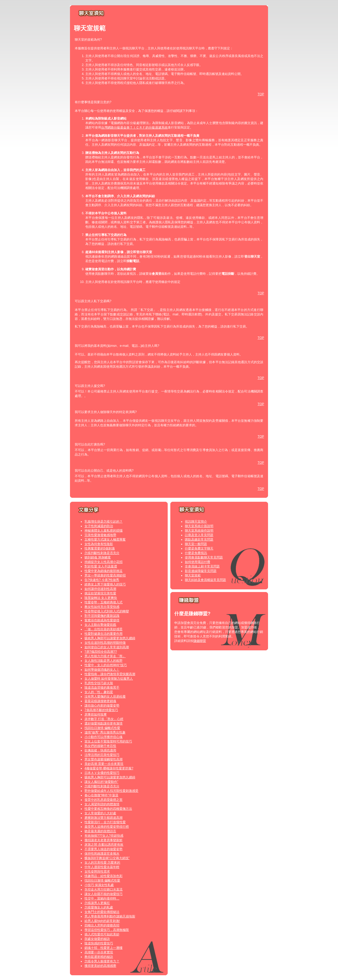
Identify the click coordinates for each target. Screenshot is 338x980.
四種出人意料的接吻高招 (102, 925)
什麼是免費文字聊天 (199, 548)
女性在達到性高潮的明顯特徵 (105, 643)
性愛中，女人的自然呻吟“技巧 (106, 665)
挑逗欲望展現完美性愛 (100, 593)
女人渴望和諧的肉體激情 (102, 804)
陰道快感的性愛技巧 (99, 943)
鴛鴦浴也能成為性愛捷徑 (102, 620)
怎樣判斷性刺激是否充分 (102, 553)
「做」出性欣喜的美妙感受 (104, 629)
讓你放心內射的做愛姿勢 (102, 706)
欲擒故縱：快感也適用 (100, 750)
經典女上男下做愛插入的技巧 (105, 584)
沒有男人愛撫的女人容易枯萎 (105, 697)
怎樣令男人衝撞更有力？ (102, 961)
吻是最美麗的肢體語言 (100, 831)
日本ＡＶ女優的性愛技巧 (102, 773)
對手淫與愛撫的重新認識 (102, 616)
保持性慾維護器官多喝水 (102, 854)
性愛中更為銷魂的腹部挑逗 (104, 571)
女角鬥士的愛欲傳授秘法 (102, 912)
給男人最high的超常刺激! (102, 921)
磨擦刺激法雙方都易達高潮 (104, 818)
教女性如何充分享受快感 (102, 607)
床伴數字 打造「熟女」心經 (104, 719)
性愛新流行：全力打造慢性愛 (105, 822)
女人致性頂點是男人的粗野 (104, 661)
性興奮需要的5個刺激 (100, 548)
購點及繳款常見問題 (199, 539)
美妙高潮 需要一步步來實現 (104, 764)
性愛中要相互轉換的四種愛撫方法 (108, 809)
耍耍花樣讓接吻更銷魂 (100, 701)
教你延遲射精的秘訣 (99, 957)
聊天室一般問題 (196, 544)
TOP (261, 94)
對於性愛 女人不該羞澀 (101, 566)
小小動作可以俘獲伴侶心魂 (104, 737)
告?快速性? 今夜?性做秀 (102, 580)
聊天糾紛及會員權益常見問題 (205, 580)
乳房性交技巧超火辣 (99, 683)
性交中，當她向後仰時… (102, 898)
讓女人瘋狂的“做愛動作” (101, 782)
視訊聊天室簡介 (196, 522)
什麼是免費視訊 (196, 553)
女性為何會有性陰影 (99, 544)
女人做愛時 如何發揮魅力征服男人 (109, 679)
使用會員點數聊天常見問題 (204, 557)
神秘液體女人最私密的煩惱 (104, 531)
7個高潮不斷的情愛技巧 (101, 710)
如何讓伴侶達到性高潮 (100, 589)
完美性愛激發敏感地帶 (100, 535)
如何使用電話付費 (198, 562)
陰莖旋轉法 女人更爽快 (101, 598)
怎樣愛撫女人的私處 (99, 907)
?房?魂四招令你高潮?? (101, 652)
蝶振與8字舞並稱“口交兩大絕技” (107, 858)
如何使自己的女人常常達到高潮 (107, 647)
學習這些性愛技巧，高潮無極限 (107, 930)
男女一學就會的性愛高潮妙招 (105, 575)
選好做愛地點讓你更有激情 (104, 723)
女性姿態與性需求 (97, 872)
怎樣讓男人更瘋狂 (97, 903)
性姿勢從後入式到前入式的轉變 (107, 611)
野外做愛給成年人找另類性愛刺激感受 (111, 791)
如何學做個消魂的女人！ (102, 670)
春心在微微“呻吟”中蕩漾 (101, 795)
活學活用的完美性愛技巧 (102, 755)
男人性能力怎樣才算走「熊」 (105, 656)
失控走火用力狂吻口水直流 (104, 889)
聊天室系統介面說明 (199, 526)
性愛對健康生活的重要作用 (104, 634)
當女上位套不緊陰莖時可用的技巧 (108, 741)
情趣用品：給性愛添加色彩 (104, 876)
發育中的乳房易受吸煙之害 (104, 800)
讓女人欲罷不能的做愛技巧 (104, 894)
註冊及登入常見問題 (199, 535)
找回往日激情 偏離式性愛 (102, 728)
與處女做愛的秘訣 (97, 939)
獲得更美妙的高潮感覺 (100, 966)
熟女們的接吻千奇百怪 (100, 746)
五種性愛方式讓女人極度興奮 (105, 539)
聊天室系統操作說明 (199, 531)
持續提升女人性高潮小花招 (104, 562)
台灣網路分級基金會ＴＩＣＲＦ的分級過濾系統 (134, 127)
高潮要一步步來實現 (99, 952)
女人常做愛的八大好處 (100, 813)
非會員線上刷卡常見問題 (202, 566)
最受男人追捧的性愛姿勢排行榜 (107, 827)
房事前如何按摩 (96, 714)
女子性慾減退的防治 (99, 526)
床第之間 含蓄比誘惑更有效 (104, 845)
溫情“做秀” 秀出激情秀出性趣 (105, 732)
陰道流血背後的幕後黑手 (102, 688)
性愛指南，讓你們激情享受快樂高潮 (110, 674)
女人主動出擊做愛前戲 (100, 625)
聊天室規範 (193, 575)
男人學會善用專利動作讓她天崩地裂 (110, 916)
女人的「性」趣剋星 (99, 692)
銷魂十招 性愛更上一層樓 (104, 948)
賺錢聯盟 (200, 641)
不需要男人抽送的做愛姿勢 (104, 849)
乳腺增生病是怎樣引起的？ (104, 522)
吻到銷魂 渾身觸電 (98, 557)
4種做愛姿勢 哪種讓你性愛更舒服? (109, 768)
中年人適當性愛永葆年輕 (102, 867)
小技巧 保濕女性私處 (99, 885)
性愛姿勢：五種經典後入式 (104, 602)
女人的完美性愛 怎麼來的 (102, 863)
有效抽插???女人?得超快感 (104, 836)
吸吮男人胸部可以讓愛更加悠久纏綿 (110, 638)
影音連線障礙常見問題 (201, 571)
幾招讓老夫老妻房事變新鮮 (104, 840)
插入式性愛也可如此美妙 (102, 934)
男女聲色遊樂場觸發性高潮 (104, 759)
